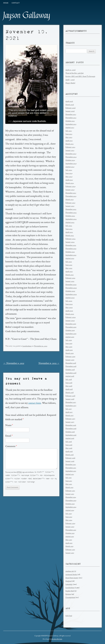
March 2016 (70, 455)
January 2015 (70, 494)
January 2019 (70, 360)
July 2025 (69, 131)
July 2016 (69, 442)
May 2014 (69, 520)
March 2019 (70, 353)
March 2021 (70, 275)
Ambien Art (70, 571)
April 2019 (69, 350)
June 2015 (69, 481)
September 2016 (71, 435)
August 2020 (70, 298)
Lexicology (69, 584)
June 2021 (69, 265)
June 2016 (69, 445)
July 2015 (69, 478)
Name (9, 425)
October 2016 (70, 432)
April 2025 (69, 141)
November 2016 (71, 429)
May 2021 (69, 268)
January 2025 (70, 151)
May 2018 (69, 386)
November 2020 (71, 288)
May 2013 (69, 540)
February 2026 (70, 108)
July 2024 (69, 170)
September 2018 (71, 373)
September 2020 (71, 295)
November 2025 (71, 118)
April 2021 (69, 272)
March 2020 (70, 314)
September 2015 (71, 471)
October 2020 (70, 291)
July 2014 (69, 514)
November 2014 (71, 501)
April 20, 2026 (70, 70)
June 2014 (69, 517)
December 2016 (71, 425)
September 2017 (71, 406)
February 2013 (70, 550)
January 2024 (70, 190)
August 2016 (70, 438)
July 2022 (69, 226)
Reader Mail (70, 591)
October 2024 (70, 160)
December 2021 (71, 245)
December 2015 (71, 465)
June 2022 (69, 229)
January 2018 (70, 399)
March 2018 (70, 393)
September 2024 (71, 164)
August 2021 (70, 259)
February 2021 (70, 278)
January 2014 (70, 527)
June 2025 (69, 134)
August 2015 (70, 474)
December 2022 (71, 209)
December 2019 (71, 324)
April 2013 (69, 543)
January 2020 (70, 321)
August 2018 (70, 376)
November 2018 (71, 367)
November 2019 (71, 327)
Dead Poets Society (72, 578)
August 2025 (70, 128)
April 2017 (69, 412)
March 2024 (70, 183)
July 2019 (69, 340)
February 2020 (71, 317)
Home (6, 3)
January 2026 (70, 111)
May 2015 (69, 484)
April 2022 (69, 232)
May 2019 (69, 347)
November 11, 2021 (49, 363)
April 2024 (69, 180)
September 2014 (71, 507)
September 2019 (71, 334)
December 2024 (71, 154)
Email (9, 436)
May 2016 (69, 448)
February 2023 (70, 203)
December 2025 (71, 115)
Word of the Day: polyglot (75, 73)
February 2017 (70, 419)
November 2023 (71, 196)
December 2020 (71, 285)
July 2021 (69, 262)
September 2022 (71, 219)
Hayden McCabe (57, 639)
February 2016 (70, 458)
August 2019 (70, 337)
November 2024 (71, 157)
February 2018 (70, 396)
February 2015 (70, 491)
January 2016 (70, 461)
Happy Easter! (70, 83)
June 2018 (69, 383)
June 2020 (69, 304)
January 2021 (70, 281)
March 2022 (70, 236)
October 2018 (70, 370)
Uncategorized (70, 598)
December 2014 (71, 497)
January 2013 (70, 553)
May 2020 (69, 308)
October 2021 (70, 252)
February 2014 (70, 524)
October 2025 (70, 121)
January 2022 (70, 242)
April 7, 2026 (70, 80)
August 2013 (70, 537)
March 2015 (69, 488)
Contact (16, 3)
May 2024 (69, 177)
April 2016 (69, 452)
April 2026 (69, 101)
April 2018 (69, 389)
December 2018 (71, 363)
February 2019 (70, 357)
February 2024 (70, 187)
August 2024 (70, 167)
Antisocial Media (71, 575)
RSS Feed (69, 616)
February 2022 (70, 239)
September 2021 (71, 255)
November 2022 (71, 213)
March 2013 (69, 546)
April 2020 (69, 311)
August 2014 (70, 510)
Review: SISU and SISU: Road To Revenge (80, 77)
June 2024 (69, 173)
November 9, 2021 (14, 363)
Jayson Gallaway (27, 15)
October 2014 (70, 504)
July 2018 (69, 380)
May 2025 (69, 137)
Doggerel (69, 581)
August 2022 (70, 223)
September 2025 (71, 124)
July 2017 (69, 409)
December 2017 (71, 402)
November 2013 (71, 530)
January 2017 (70, 422)
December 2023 (71, 193)
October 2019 (70, 331)
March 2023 (70, 200)
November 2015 (71, 468)
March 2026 (70, 105)
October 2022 (70, 216)
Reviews (68, 594)
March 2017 (70, 416)
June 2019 (69, 344)
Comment (11, 446)
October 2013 (70, 533)
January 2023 (70, 206)
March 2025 (70, 144)
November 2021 (71, 249)
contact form (35, 403)
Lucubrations (27, 346)
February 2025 (70, 147)
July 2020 (69, 301)
